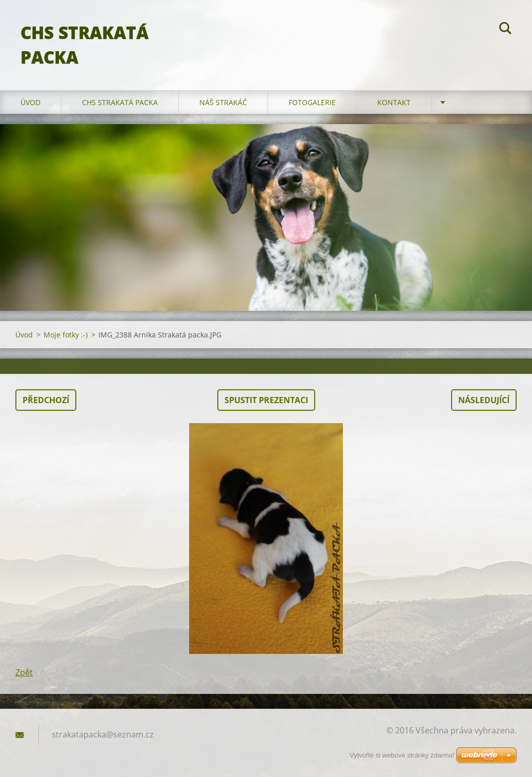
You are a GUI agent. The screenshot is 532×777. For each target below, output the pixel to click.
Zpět (24, 672)
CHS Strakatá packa (120, 102)
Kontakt (394, 102)
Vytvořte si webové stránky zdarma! (402, 755)
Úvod (30, 102)
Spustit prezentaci (266, 400)
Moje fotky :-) (66, 335)
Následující (484, 400)
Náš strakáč (223, 102)
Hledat (505, 30)
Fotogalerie (312, 102)
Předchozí (46, 400)
